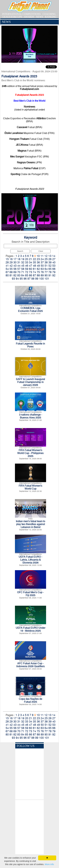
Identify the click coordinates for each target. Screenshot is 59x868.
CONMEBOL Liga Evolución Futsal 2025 (30, 310)
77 (46, 272)
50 (42, 266)
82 (15, 275)
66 (54, 269)
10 (38, 256)
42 (11, 266)
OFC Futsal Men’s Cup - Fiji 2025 (30, 594)
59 (27, 269)
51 (46, 266)
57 (19, 269)
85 (27, 275)
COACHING (49, 14)
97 (29, 279)
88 (38, 275)
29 (11, 262)
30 (15, 262)
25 (46, 259)
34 (31, 262)
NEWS (39, 17)
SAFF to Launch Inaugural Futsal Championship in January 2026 (30, 382)
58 (23, 269)
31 (19, 262)
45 (23, 266)
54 (7, 269)
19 (23, 259)
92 (54, 275)
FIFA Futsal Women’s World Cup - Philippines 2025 (30, 453)
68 (11, 272)
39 (50, 262)
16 (11, 259)
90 (46, 275)
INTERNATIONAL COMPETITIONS (21, 14)
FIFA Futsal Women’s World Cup (30, 487)
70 (19, 272)
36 (38, 262)
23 (38, 259)
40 (54, 262)
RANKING (51, 17)
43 (15, 266)
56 (15, 269)
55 (11, 269)
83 (19, 275)
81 (11, 275)
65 (50, 269)
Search (20, 251)
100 (41, 279)
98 (33, 279)
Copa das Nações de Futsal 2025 (31, 700)
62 (38, 269)
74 (34, 272)
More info (49, 864)
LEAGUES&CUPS (12, 17)
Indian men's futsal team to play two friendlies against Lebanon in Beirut (31, 524)
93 (13, 279)
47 (31, 266)
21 (31, 259)
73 (31, 272)
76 (42, 272)
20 (27, 259)
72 (27, 272)
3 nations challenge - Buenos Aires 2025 (31, 416)
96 (25, 279)
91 (50, 275)
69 (15, 272)
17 (15, 259)
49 (38, 266)
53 (54, 266)
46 (27, 266)
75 (38, 272)
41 (7, 266)
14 (54, 256)
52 (50, 266)
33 (27, 262)
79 (54, 272)
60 (31, 269)
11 (42, 256)
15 (7, 259)
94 (17, 279)
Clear (41, 251)
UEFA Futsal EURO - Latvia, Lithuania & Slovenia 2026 (30, 560)
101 (47, 279)
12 (46, 256)
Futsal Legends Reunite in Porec (30, 345)
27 (54, 259)
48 (34, 266)
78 (50, 272)
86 (31, 275)
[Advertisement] (30, 828)
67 (7, 272)
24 (42, 259)
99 (37, 279)
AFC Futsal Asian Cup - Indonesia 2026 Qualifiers (31, 665)
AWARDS (29, 17)
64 (46, 269)
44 (19, 266)
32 (23, 262)
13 (50, 256)
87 (34, 275)
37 (42, 262)
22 (34, 259)
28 (7, 262)
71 (23, 272)
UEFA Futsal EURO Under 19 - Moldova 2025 (31, 629)
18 (19, 259)
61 (34, 269)
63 (42, 269)
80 (7, 275)
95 (21, 279)
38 (46, 262)
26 (50, 259)
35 (34, 262)
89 (42, 275)
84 (23, 275)
